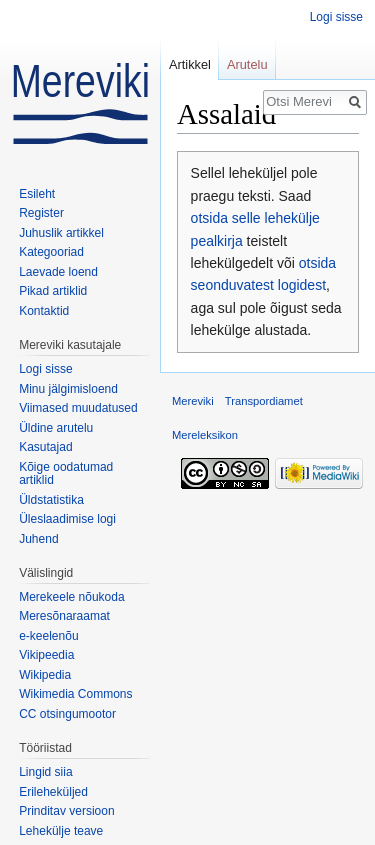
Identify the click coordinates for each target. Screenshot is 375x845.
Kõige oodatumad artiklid (66, 474)
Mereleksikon (205, 435)
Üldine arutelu (56, 428)
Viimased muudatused (78, 408)
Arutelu (247, 64)
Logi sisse (336, 17)
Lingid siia (45, 772)
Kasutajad (45, 447)
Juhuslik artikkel (61, 233)
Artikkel (190, 64)
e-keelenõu (48, 636)
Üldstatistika (51, 500)
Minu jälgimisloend (68, 389)
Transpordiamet (264, 401)
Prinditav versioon (66, 811)
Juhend (38, 539)
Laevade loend (58, 272)
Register (41, 213)
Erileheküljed (53, 792)
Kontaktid (44, 311)
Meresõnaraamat (64, 616)
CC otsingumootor (67, 714)
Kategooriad (51, 252)
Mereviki (193, 401)
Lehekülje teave (61, 831)
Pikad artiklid (53, 291)
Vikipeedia (46, 655)
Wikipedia (45, 675)
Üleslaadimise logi (67, 519)
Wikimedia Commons (75, 694)
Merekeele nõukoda (71, 597)
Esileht (37, 194)
